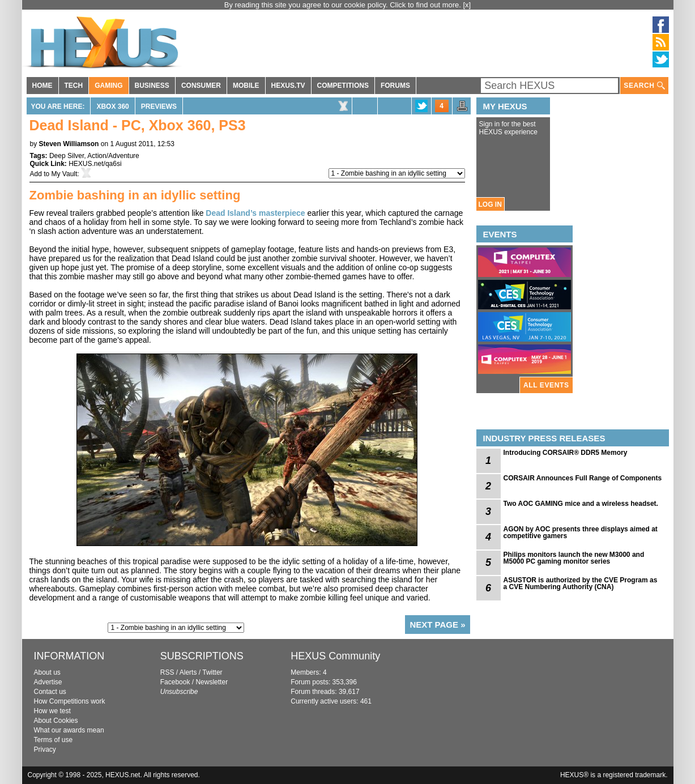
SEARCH (644, 86)
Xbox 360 (112, 106)
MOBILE (246, 86)
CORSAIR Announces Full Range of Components (583, 478)
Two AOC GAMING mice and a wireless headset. (581, 504)
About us (47, 672)
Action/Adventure (113, 156)
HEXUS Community (335, 656)
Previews (159, 106)
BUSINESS (152, 86)
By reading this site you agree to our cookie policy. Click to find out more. (344, 5)
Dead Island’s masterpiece (255, 213)
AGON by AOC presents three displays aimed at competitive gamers (581, 532)
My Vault (65, 174)
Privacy (45, 749)
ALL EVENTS (546, 385)
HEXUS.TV (288, 86)
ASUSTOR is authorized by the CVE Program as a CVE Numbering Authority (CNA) (581, 583)
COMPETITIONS (343, 86)
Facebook (175, 682)
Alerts (188, 672)
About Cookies (56, 721)
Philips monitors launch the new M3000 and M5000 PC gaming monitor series (574, 558)
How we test (52, 711)
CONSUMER (201, 86)
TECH (74, 86)
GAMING (108, 86)
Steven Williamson (69, 144)
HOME (42, 86)
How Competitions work (70, 701)
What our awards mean (69, 730)
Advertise (48, 682)
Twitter (212, 672)
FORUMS (395, 86)
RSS (167, 672)
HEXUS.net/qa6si (95, 164)
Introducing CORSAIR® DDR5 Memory (566, 453)
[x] (467, 5)
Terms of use (54, 740)
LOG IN (490, 204)
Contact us (50, 692)
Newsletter (212, 682)
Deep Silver (67, 156)
